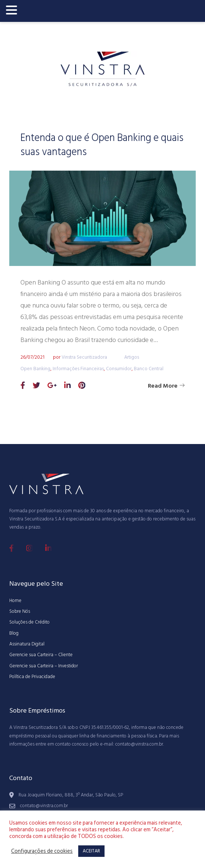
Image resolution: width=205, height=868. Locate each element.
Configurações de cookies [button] (42, 851)
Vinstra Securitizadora (84, 357)
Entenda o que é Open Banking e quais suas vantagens (102, 145)
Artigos (132, 357)
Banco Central (149, 369)
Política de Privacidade (32, 677)
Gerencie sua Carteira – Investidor (44, 666)
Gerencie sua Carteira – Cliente (41, 655)
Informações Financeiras (78, 369)
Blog (14, 633)
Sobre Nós (20, 611)
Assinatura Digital (27, 644)
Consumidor (119, 369)
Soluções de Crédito (29, 622)
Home (15, 601)
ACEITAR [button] (91, 851)
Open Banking (35, 369)
